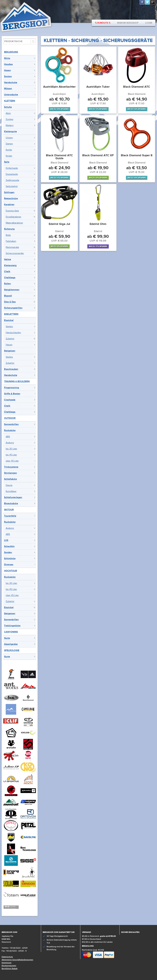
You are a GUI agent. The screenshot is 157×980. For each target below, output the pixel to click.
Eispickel (9, 320)
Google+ (153, 2)
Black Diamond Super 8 (137, 156)
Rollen (7, 284)
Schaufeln (9, 546)
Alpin (8, 113)
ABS (8, 437)
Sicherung (9, 229)
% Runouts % (103, 23)
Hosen (7, 70)
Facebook (142, 2)
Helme (8, 259)
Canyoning (11, 632)
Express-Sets (12, 211)
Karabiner (9, 205)
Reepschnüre (11, 198)
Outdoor (10, 418)
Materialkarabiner (14, 223)
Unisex (9, 138)
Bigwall (8, 296)
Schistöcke (10, 558)
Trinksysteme (11, 467)
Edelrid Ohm (98, 224)
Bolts (8, 235)
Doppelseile (12, 174)
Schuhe (8, 107)
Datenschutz (7, 957)
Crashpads (10, 400)
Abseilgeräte (11, 644)
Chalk (7, 271)
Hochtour (11, 571)
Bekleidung (11, 52)
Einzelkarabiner (13, 217)
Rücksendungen (9, 966)
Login (149, 23)
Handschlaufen (13, 333)
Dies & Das (10, 302)
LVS (6, 540)
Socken (8, 76)
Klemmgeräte (12, 247)
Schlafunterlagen (13, 497)
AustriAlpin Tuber (98, 87)
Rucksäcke (10, 430)
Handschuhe (11, 82)
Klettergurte (10, 131)
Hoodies (8, 64)
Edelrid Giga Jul (59, 224)
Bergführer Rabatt (10, 969)
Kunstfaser (11, 491)
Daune (9, 485)
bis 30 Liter (11, 449)
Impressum (7, 963)
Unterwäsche (11, 95)
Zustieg (9, 119)
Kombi (9, 150)
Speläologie (12, 650)
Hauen (9, 345)
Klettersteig (10, 265)
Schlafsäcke (10, 479)
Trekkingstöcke (12, 626)
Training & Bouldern (17, 381)
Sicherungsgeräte (15, 253)
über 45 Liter (12, 461)
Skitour (9, 510)
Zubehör (10, 339)
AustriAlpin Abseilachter (59, 87)
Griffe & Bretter (12, 394)
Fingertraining (12, 388)
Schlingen (9, 192)
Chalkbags (10, 278)
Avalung (10, 443)
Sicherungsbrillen (13, 308)
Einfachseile (12, 168)
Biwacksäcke (11, 503)
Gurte (7, 638)
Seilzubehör (12, 186)
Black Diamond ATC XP (98, 156)
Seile (7, 162)
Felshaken (11, 241)
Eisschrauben (11, 369)
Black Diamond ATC (137, 87)
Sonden (8, 552)
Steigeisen (10, 351)
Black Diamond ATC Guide (59, 157)
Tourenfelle (10, 516)
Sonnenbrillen (11, 424)
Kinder (9, 156)
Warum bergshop (128, 23)
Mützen (8, 89)
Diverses (9, 565)
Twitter (148, 2)
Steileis (9, 327)
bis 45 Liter (11, 455)
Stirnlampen (10, 473)
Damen (9, 144)
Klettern (10, 101)
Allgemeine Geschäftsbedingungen (17, 960)
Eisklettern (11, 314)
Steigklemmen (12, 290)
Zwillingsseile (12, 180)
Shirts (7, 58)
